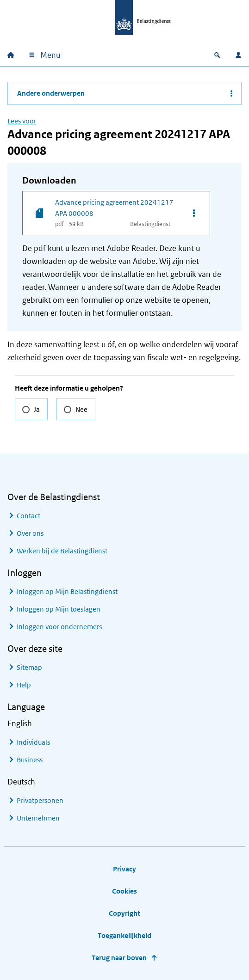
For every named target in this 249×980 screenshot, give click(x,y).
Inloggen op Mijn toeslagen (59, 609)
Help (24, 685)
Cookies (124, 891)
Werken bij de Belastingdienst (62, 551)
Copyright (124, 913)
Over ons (30, 533)
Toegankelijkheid (124, 935)
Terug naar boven (119, 958)
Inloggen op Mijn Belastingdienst (67, 591)
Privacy (124, 869)
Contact (28, 516)
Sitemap (29, 667)
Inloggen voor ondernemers (59, 627)
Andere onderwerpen (51, 93)
